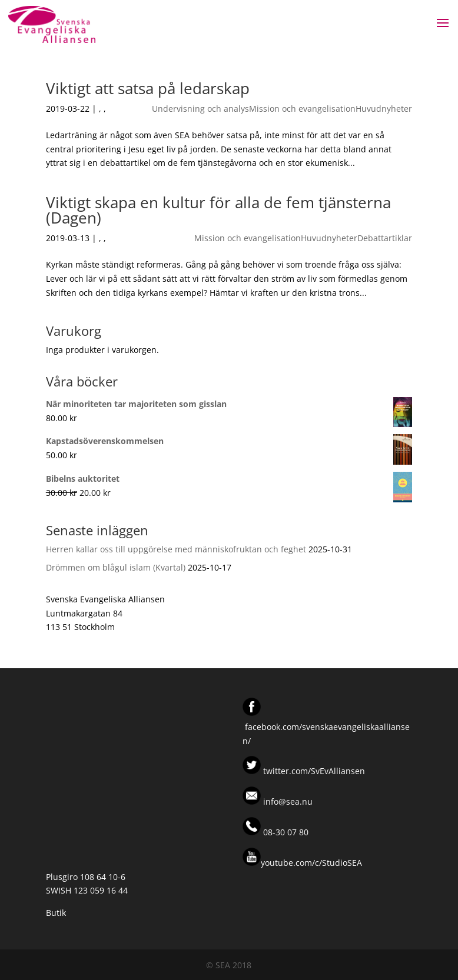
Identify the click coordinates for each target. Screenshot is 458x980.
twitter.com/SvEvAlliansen (313, 771)
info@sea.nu (287, 801)
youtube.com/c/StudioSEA (302, 863)
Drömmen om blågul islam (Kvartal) (116, 567)
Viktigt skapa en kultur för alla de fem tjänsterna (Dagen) (218, 210)
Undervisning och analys (200, 109)
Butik (56, 913)
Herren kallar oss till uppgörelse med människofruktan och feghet (176, 549)
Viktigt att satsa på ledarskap (148, 88)
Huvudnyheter (384, 109)
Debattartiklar (385, 238)
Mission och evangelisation (302, 109)
